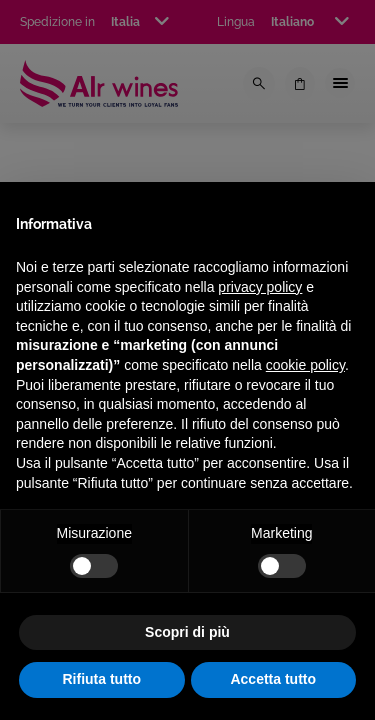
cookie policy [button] (305, 365)
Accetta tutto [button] (273, 679)
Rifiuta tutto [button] (101, 679)
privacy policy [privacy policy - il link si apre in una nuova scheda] (260, 287)
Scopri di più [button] (187, 632)
